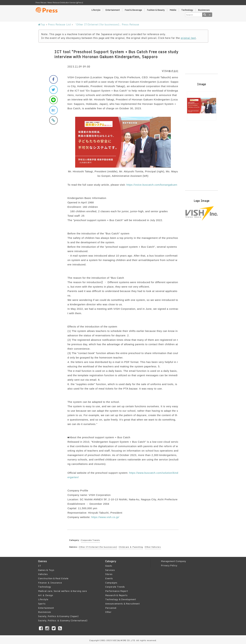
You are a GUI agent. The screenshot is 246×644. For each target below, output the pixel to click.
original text (188, 38)
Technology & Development (121, 599)
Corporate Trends (90, 540)
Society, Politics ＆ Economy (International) (63, 620)
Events (109, 578)
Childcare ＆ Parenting (131, 547)
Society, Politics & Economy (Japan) (58, 616)
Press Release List (60, 24)
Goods (109, 566)
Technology (187, 10)
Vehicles (43, 574)
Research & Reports (116, 595)
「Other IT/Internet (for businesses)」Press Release (107, 24)
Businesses (204, 10)
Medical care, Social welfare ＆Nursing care (62, 591)
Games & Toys (46, 570)
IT (40, 566)
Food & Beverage (133, 10)
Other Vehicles (153, 547)
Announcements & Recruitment (122, 604)
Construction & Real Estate (53, 578)
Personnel (111, 608)
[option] (202, 106)
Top (42, 24)
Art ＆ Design (46, 595)
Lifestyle (96, 10)
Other (108, 612)
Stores (109, 574)
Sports (42, 604)
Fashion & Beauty (156, 10)
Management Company (173, 561)
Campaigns (111, 583)
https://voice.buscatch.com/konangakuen (152, 185)
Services (110, 570)
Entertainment (113, 10)
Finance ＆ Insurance (50, 583)
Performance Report (117, 591)
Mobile (173, 10)
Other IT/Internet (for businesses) (98, 547)
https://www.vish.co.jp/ (105, 517)
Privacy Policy (169, 565)
